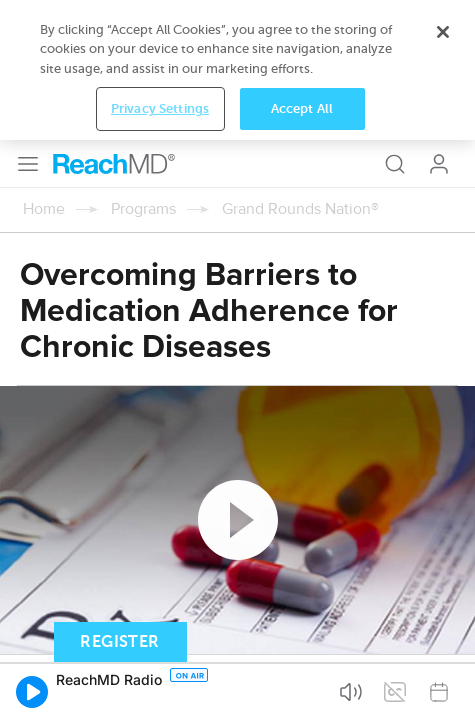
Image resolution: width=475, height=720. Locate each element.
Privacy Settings (160, 691)
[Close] (443, 615)
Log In (439, 24)
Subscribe (209, 538)
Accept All (302, 691)
